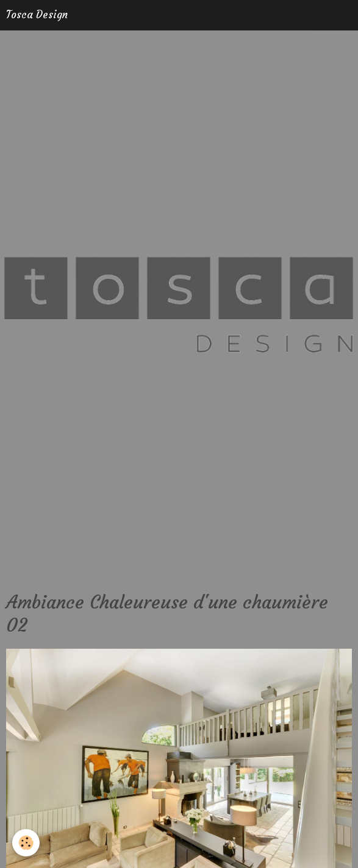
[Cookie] (26, 843)
